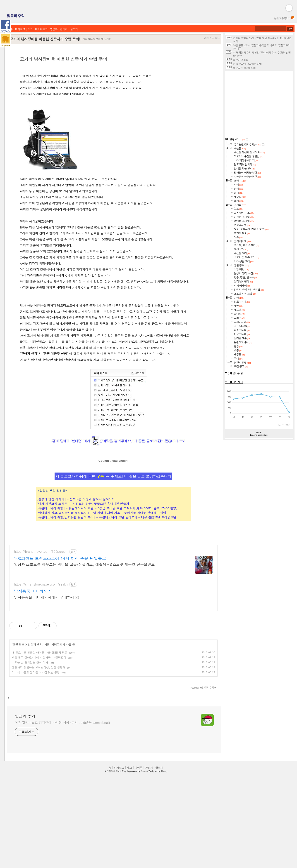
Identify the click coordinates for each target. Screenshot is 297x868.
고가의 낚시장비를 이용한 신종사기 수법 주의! (45, 39)
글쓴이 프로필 (241, 60)
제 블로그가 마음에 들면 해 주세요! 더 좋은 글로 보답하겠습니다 (114, 542)
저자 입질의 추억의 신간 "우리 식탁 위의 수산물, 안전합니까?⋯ (262, 54)
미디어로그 (41, 29)
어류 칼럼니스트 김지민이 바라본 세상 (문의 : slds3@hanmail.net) (62, 802)
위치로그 (20, 29)
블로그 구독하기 (282, 18)
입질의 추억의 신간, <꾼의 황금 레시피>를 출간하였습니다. (262, 40)
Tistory (164, 850)
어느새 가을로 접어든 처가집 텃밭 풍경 (36, 752)
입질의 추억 (16, 16)
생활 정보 (19, 724)
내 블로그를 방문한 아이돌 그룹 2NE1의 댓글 (40, 732)
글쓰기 (74, 29)
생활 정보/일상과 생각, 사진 (97, 39)
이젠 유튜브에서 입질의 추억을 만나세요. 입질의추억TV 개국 (262, 47)
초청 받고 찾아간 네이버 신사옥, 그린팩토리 (39, 737)
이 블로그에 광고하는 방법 (247, 64)
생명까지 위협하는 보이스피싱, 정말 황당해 (39, 747)
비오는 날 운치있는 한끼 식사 (30, 742)
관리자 (64, 29)
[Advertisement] (77, 81)
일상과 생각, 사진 (39, 724)
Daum (144, 850)
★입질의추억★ (112, 850)
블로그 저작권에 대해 (244, 68)
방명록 (54, 29)
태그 (30, 29)
